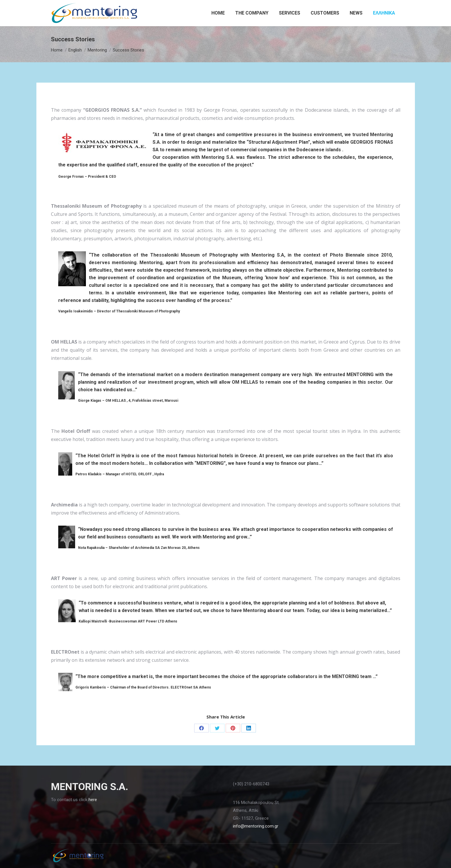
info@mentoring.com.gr (256, 826)
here (93, 800)
